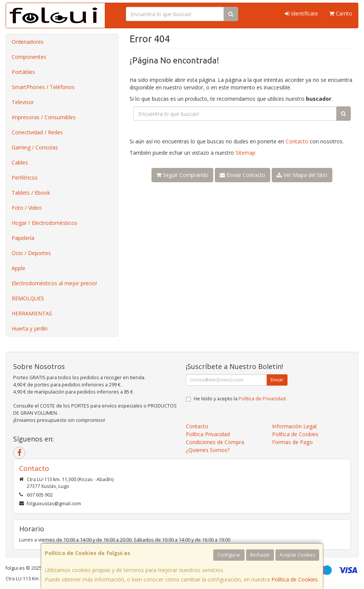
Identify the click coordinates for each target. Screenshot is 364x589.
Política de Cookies (294, 579)
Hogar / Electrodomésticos (44, 223)
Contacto (297, 141)
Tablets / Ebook (31, 193)
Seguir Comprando (182, 175)
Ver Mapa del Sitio (302, 175)
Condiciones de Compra (215, 442)
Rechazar (260, 555)
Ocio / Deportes (31, 253)
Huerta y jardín (30, 328)
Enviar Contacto (242, 175)
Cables (20, 162)
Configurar (229, 555)
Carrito (341, 13)
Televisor (23, 102)
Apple (18, 268)
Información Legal (294, 426)
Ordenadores (28, 42)
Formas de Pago (292, 442)
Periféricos (25, 178)
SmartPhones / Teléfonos (43, 87)
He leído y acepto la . (240, 399)
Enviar (277, 380)
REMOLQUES (28, 298)
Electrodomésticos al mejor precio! (54, 283)
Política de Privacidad (262, 399)
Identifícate (301, 13)
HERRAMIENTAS (32, 313)
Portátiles (23, 72)
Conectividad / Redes (37, 132)
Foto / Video (27, 208)
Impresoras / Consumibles (44, 117)
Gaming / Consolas (35, 147)
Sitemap (245, 153)
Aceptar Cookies (297, 555)
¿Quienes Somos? (208, 450)
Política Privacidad (208, 434)
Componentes (29, 57)
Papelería (23, 238)
